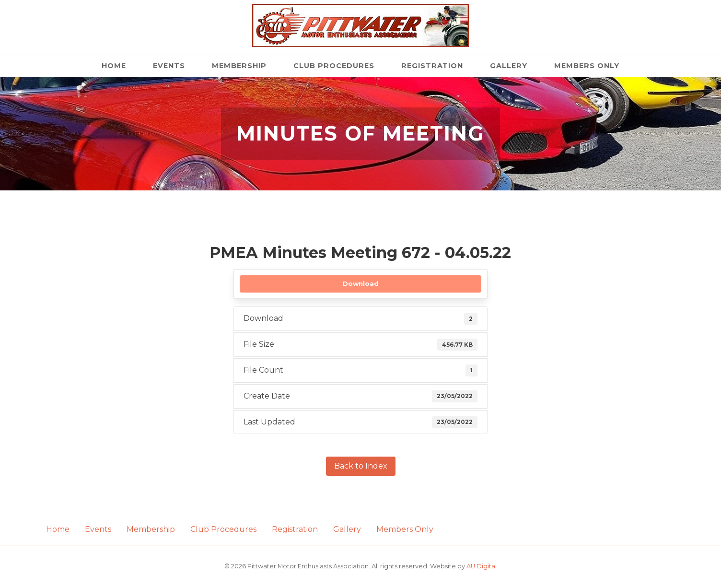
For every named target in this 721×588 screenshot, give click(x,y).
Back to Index (361, 466)
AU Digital (482, 566)
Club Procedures (334, 66)
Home (114, 66)
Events (169, 66)
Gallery (509, 66)
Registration (432, 66)
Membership (239, 66)
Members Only (587, 66)
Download (361, 283)
